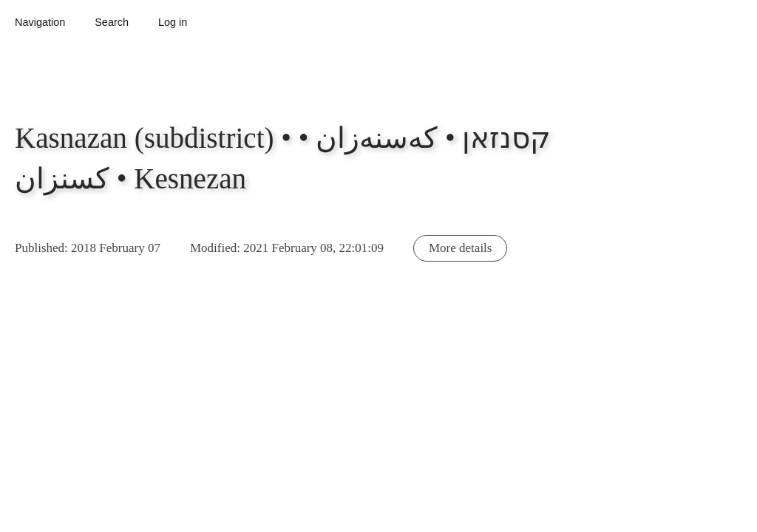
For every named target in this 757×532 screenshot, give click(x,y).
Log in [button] (173, 22)
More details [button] (460, 248)
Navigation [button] (40, 22)
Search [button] (112, 22)
